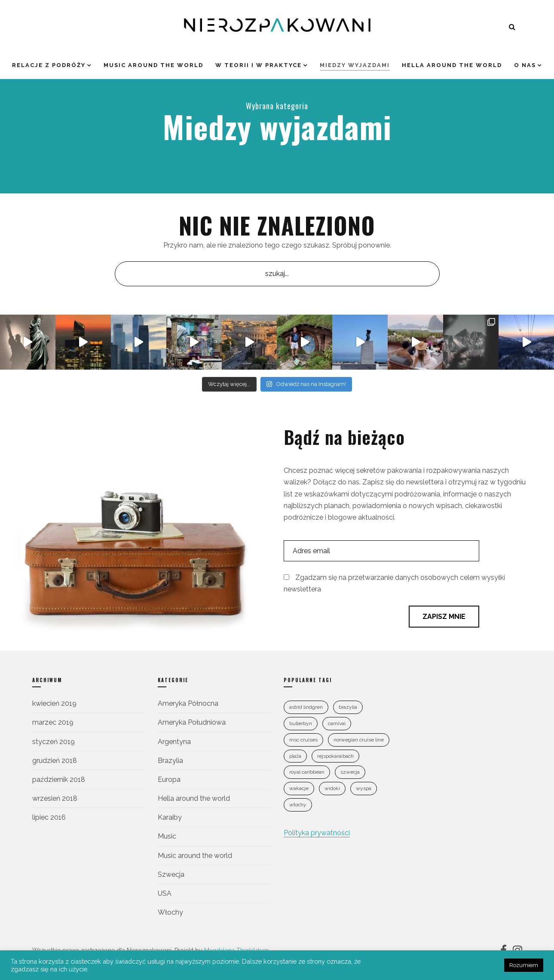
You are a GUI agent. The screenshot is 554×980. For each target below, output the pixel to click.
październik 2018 (59, 779)
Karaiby (170, 817)
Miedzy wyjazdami (355, 65)
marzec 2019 (53, 722)
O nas (525, 65)
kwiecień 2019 (54, 703)
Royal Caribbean (307, 772)
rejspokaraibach (335, 756)
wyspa (364, 788)
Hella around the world (452, 65)
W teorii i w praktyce (259, 65)
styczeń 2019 (54, 742)
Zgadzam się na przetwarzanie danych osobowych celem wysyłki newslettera (394, 583)
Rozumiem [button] (524, 965)
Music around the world (153, 65)
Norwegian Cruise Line (359, 740)
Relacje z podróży (49, 65)
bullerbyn (301, 723)
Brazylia (170, 761)
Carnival (337, 723)
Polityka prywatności (317, 833)
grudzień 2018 (55, 761)
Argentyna (174, 742)
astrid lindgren (306, 707)
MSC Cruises (303, 740)
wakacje (299, 788)
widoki (332, 788)
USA (165, 893)
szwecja (350, 772)
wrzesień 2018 (55, 798)
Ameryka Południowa (192, 722)
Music (167, 836)
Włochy (170, 912)
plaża (295, 756)
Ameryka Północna (188, 703)
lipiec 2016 (49, 817)
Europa (169, 779)
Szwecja (171, 874)
